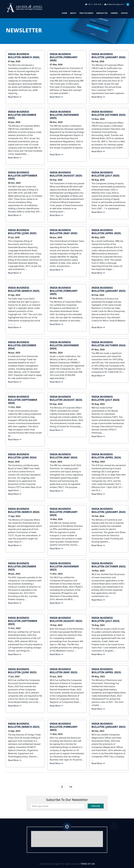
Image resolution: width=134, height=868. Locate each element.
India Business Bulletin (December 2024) (22, 345)
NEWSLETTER (102, 13)
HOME (64, 13)
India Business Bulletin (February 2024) (64, 512)
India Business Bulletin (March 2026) (24, 56)
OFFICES (124, 13)
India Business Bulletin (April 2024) (106, 456)
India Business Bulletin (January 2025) (109, 289)
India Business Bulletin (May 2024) (64, 456)
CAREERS (114, 13)
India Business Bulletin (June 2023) (22, 671)
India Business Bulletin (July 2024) (106, 398)
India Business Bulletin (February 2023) (64, 727)
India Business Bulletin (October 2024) (109, 344)
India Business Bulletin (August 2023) (66, 619)
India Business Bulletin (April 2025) (106, 232)
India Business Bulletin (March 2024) (24, 510)
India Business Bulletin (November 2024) (64, 345)
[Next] (71, 787)
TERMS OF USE (88, 864)
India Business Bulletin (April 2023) (106, 671)
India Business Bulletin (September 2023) (23, 621)
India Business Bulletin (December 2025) (22, 115)
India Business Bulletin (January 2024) (109, 510)
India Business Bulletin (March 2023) (24, 725)
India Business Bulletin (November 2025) (64, 115)
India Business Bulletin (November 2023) (64, 566)
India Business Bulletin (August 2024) (66, 398)
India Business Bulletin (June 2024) (22, 456)
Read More (15, 97)
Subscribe (96, 806)
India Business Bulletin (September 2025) (23, 176)
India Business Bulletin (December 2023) (22, 566)
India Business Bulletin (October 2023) (109, 565)
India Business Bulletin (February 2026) (64, 57)
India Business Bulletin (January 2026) (109, 56)
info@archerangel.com (115, 4)
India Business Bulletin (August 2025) (66, 174)
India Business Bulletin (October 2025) (109, 113)
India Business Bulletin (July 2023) (106, 619)
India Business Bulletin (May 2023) (64, 671)
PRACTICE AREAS (86, 13)
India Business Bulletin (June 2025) (22, 232)
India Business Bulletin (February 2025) (64, 291)
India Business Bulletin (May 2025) (64, 232)
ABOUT (73, 13)
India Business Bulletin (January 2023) (109, 725)
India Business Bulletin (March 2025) (24, 289)
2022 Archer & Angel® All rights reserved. (60, 864)
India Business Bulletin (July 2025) (106, 174)
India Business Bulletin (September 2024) (23, 400)
